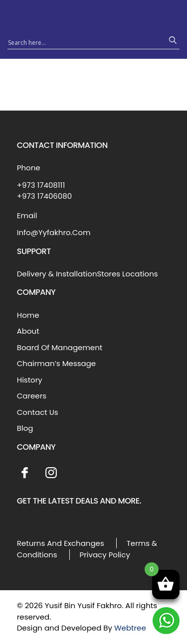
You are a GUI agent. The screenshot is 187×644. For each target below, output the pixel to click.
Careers (32, 396)
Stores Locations (127, 274)
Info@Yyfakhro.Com (54, 232)
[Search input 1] (85, 42)
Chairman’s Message (56, 363)
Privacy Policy (105, 555)
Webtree (130, 628)
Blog (25, 428)
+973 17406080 (44, 196)
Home (28, 315)
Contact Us (38, 412)
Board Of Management (60, 347)
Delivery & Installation (57, 274)
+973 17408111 (41, 185)
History (30, 380)
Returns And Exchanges (61, 543)
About (28, 331)
